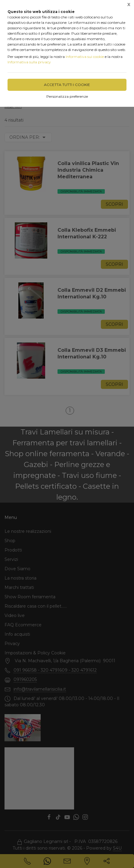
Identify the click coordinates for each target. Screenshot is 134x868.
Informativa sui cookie (85, 57)
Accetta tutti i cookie (67, 85)
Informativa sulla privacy (29, 62)
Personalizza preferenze (67, 96)
